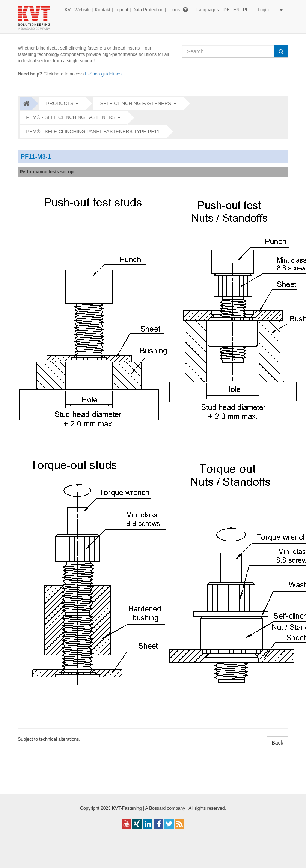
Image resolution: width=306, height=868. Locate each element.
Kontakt (103, 10)
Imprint (121, 10)
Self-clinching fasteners (136, 103)
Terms (174, 10)
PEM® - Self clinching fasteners (71, 117)
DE (227, 10)
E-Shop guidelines (103, 74)
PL (246, 10)
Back (277, 743)
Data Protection (148, 10)
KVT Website (78, 10)
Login (269, 10)
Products (60, 103)
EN (236, 10)
